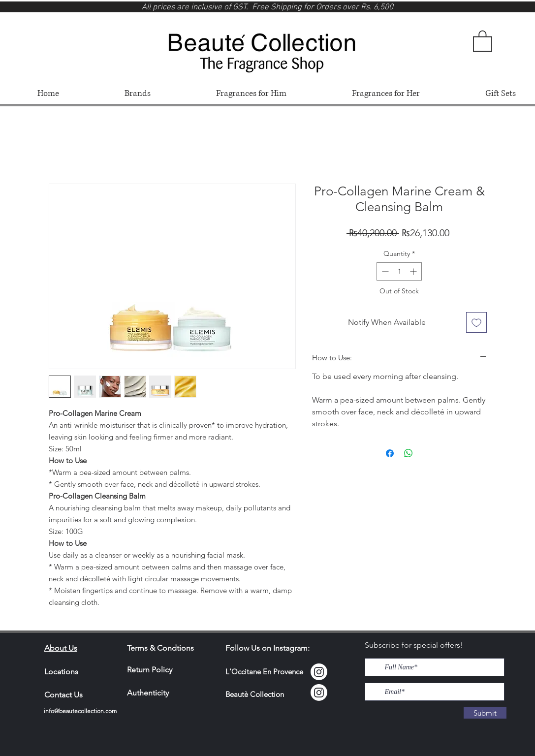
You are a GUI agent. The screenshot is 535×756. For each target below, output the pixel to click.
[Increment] (414, 271)
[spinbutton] (399, 271)
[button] (483, 40)
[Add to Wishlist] (476, 322)
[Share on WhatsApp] (409, 453)
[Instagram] (319, 693)
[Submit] (485, 713)
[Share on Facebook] (390, 453)
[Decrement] (384, 271)
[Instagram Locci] (319, 672)
